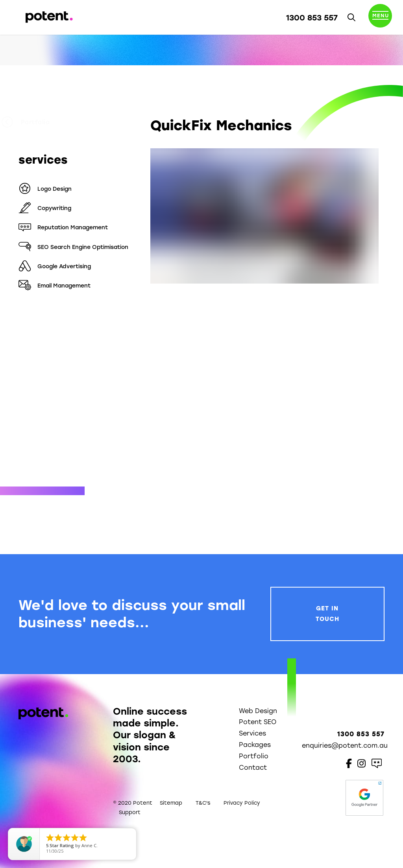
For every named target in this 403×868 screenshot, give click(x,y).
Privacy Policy (242, 803)
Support (130, 812)
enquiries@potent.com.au (345, 745)
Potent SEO (258, 722)
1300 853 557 (312, 18)
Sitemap (171, 803)
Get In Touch (327, 614)
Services (252, 733)
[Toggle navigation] (380, 17)
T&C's (203, 803)
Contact (253, 768)
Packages (255, 745)
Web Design (258, 711)
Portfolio (43, 122)
